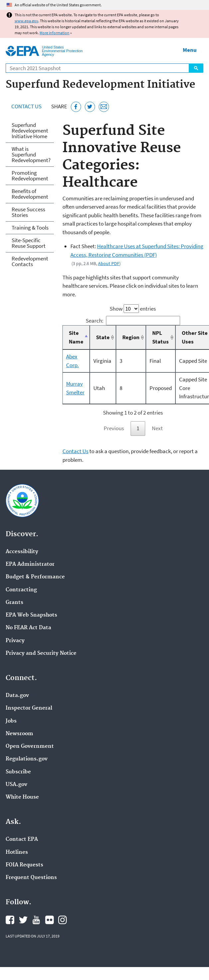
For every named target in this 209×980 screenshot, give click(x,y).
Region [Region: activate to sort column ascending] (131, 337)
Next (157, 428)
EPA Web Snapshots (31, 615)
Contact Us (26, 106)
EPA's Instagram (62, 920)
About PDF (109, 263)
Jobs (11, 721)
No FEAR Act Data (28, 628)
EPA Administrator (30, 564)
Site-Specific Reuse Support (29, 243)
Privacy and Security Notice (41, 653)
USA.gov (16, 785)
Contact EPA (22, 839)
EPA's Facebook (10, 920)
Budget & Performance (35, 577)
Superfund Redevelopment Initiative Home (30, 131)
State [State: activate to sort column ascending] (103, 337)
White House (22, 797)
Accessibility (22, 552)
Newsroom (19, 734)
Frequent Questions (31, 878)
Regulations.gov (27, 759)
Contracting (21, 590)
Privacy (15, 641)
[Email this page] (104, 107)
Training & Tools (30, 228)
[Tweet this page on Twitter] (90, 107)
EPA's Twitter (23, 920)
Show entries (133, 309)
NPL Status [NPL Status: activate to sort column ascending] (160, 337)
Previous (114, 428)
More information (54, 33)
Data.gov (17, 696)
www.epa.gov (26, 21)
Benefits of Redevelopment (30, 194)
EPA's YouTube (36, 920)
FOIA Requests (24, 865)
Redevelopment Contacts (30, 261)
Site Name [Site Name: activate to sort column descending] (76, 337)
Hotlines (17, 852)
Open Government (30, 746)
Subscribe (18, 772)
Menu (190, 50)
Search (196, 68)
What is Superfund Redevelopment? (31, 154)
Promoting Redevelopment (30, 176)
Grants (14, 603)
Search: (133, 321)
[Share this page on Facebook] (76, 107)
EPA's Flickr (50, 920)
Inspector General (29, 708)
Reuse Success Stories (28, 212)
